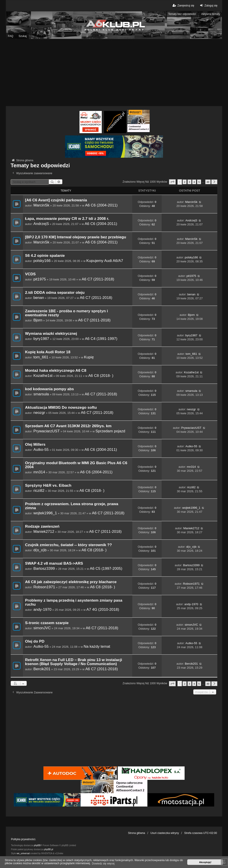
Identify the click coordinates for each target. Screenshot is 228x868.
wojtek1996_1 (45, 513)
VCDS (31, 274)
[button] (172, 182)
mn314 (39, 472)
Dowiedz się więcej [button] (103, 864)
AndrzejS (41, 224)
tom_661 (41, 357)
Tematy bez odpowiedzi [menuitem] (182, 14)
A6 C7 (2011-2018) (98, 279)
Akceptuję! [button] (205, 862)
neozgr (39, 413)
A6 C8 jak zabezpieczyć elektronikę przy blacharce (71, 582)
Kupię (89, 357)
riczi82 (39, 490)
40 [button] (208, 182)
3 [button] (189, 182)
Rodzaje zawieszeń (42, 526)
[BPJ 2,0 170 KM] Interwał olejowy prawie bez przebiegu (76, 237)
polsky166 (42, 261)
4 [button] (194, 182)
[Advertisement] (114, 73)
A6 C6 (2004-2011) (101, 205)
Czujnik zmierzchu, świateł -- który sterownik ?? (69, 545)
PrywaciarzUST (47, 431)
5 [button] (199, 182)
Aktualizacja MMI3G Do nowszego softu (61, 407)
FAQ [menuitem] (11, 36)
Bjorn (38, 320)
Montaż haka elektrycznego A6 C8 (56, 371)
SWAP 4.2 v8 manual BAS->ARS (54, 563)
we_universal (23, 853)
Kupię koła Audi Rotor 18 (48, 352)
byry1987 (41, 339)
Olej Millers (35, 444)
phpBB (37, 845)
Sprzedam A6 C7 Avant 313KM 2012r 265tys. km (68, 426)
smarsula (41, 394)
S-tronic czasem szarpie (47, 623)
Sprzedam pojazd (110, 431)
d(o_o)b (40, 550)
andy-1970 (42, 609)
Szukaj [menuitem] (23, 36)
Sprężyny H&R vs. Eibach (48, 485)
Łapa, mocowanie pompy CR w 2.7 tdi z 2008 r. (67, 219)
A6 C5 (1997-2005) (106, 568)
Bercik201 (42, 669)
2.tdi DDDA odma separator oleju (55, 293)
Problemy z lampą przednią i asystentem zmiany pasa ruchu (74, 602)
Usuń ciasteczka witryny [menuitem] (165, 833)
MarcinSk (41, 205)
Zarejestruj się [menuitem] (183, 5)
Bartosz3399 (44, 568)
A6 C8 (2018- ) (101, 376)
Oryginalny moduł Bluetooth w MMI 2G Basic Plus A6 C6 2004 (76, 465)
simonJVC (42, 628)
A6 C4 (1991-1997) (101, 339)
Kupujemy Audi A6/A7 (105, 261)
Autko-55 (41, 449)
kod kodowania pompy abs (50, 389)
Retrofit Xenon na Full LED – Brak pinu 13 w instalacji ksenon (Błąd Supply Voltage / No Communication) (74, 662)
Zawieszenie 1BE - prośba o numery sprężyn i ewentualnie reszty (67, 313)
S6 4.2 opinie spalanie (45, 256)
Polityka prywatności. (24, 839)
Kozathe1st (43, 376)
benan (39, 298)
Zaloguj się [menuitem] (208, 5)
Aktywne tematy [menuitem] (211, 14)
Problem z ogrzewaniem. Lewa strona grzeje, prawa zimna (72, 506)
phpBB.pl (49, 849)
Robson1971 (44, 587)
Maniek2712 (44, 531)
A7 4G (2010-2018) (103, 609)
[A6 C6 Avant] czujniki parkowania (56, 200)
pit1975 (40, 279)
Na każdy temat (97, 646)
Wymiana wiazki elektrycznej (51, 334)
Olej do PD (35, 641)
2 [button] (185, 182)
